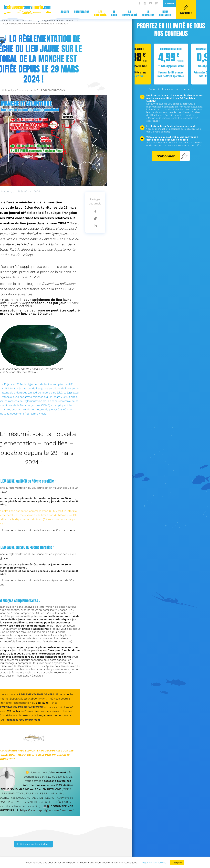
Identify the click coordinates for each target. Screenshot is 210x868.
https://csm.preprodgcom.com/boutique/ (47, 810)
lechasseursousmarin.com (23, 720)
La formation (84, 13)
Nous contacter (101, 13)
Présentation (17, 12)
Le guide (50, 13)
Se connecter (105, 3)
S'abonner (172, 156)
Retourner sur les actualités (34, 844)
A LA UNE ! (33, 90)
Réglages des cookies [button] (154, 863)
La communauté (65, 13)
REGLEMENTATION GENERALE (38, 694)
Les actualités (36, 13)
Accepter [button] (177, 863)
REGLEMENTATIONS (53, 90)
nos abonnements (182, 89)
